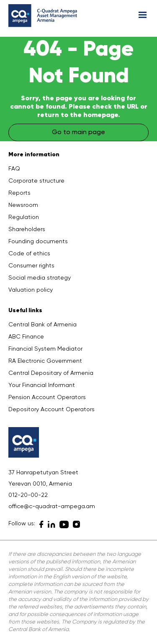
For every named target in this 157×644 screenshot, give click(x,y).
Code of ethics (29, 254)
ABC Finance (26, 337)
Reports (19, 193)
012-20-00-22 (28, 495)
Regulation (24, 217)
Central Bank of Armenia (42, 325)
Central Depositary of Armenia (51, 373)
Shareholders (27, 229)
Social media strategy (40, 278)
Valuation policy (31, 290)
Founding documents (38, 242)
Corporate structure (36, 181)
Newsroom (23, 205)
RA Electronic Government (45, 361)
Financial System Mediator (45, 349)
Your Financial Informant (42, 385)
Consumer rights (31, 266)
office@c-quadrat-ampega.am (52, 507)
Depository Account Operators (51, 410)
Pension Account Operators (47, 397)
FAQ (14, 169)
